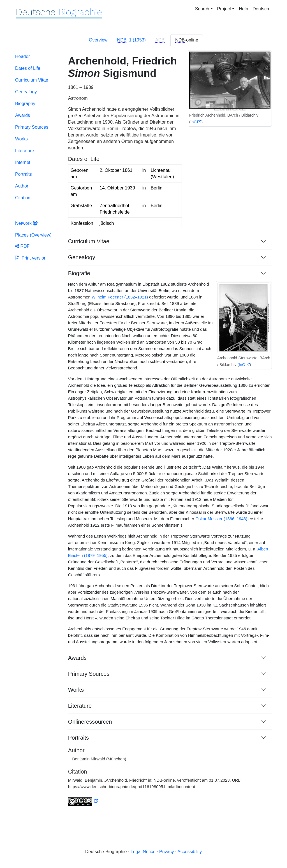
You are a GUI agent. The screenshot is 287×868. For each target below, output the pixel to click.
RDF (22, 246)
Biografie (79, 273)
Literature (25, 151)
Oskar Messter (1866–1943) (221, 519)
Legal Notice (143, 852)
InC (194, 122)
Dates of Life (28, 68)
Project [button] (224, 9)
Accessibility (190, 852)
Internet (23, 162)
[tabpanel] (143, 433)
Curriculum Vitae (32, 80)
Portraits (24, 174)
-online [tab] (187, 40)
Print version (31, 258)
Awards (23, 115)
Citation (23, 198)
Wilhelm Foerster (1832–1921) (120, 297)
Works (21, 139)
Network (26, 223)
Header (22, 56)
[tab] (131, 40)
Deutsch (261, 9)
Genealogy (26, 92)
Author (22, 186)
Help (243, 9)
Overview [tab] (98, 40)
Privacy (166, 852)
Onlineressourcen (90, 722)
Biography (25, 104)
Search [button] (202, 9)
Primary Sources (32, 127)
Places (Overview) (33, 235)
